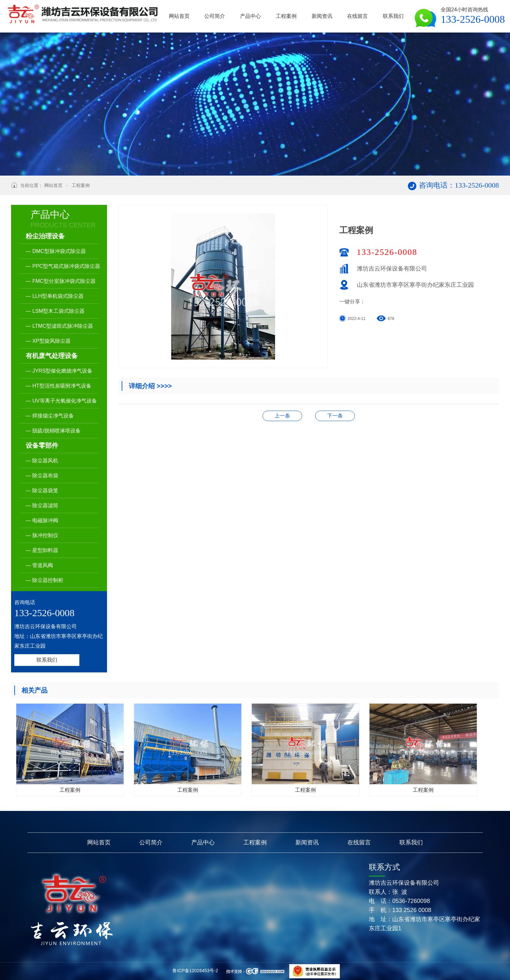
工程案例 (81, 185)
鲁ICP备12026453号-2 (195, 971)
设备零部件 (42, 445)
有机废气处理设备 (52, 356)
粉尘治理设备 (45, 236)
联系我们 (47, 660)
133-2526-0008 (387, 252)
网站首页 (53, 185)
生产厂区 (282, 416)
